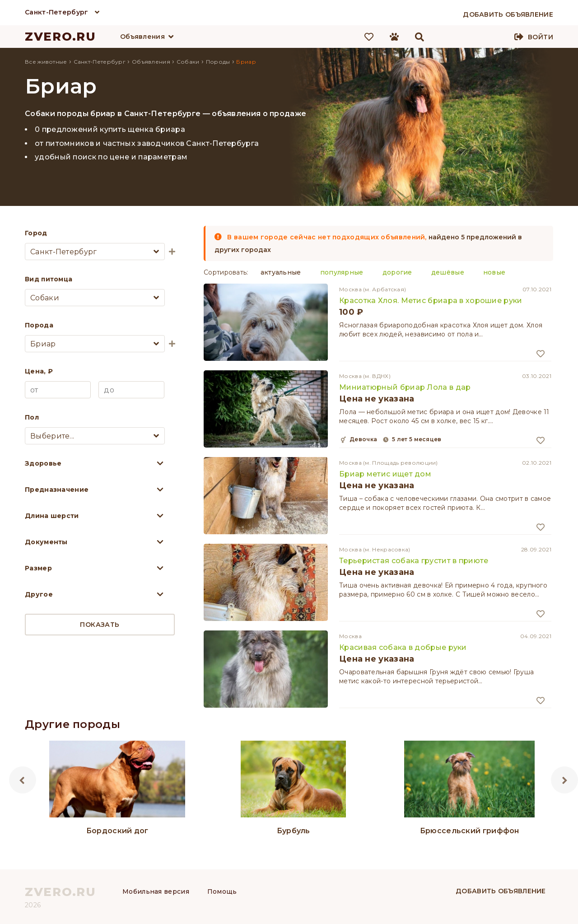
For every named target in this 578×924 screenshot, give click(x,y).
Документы (46, 542)
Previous (23, 780)
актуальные (281, 272)
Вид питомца (49, 279)
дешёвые (448, 272)
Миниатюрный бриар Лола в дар (405, 387)
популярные (342, 272)
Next (564, 780)
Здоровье (43, 463)
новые (494, 272)
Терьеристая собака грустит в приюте (414, 561)
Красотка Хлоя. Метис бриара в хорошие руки (431, 301)
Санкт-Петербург (57, 12)
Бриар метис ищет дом (385, 474)
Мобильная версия (156, 891)
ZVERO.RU (61, 37)
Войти (541, 37)
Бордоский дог (117, 831)
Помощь (222, 891)
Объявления (142, 37)
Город (36, 233)
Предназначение (57, 490)
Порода (39, 325)
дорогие (397, 272)
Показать (100, 625)
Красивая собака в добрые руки (403, 647)
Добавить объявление (501, 891)
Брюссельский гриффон (470, 831)
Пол (32, 417)
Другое (39, 594)
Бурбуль (294, 831)
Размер (38, 568)
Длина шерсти (52, 516)
